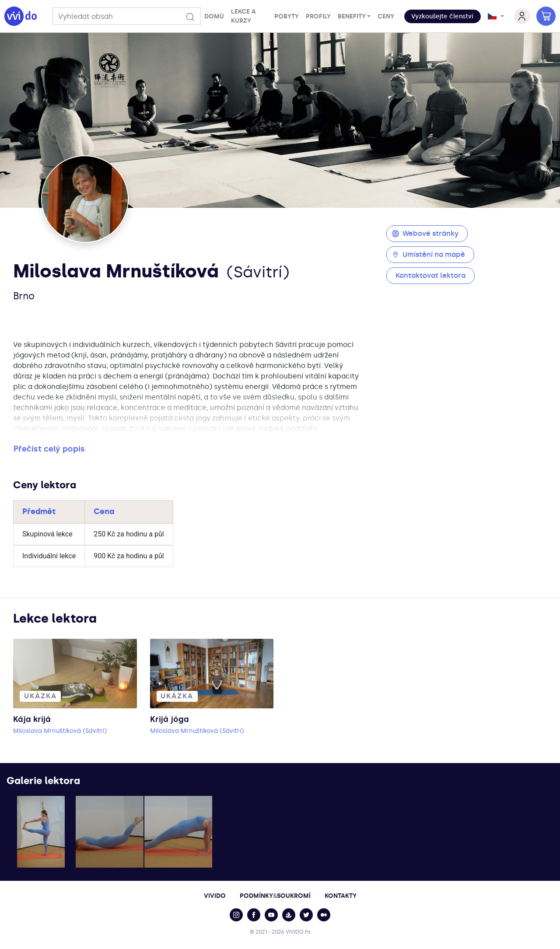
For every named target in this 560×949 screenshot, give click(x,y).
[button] (443, 16)
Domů (214, 16)
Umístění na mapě (429, 254)
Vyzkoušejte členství (442, 16)
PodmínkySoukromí (275, 896)
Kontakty (341, 896)
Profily (318, 16)
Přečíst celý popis (49, 449)
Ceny (386, 16)
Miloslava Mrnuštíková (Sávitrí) (60, 731)
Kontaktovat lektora (430, 275)
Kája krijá (32, 719)
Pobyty (287, 16)
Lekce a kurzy (243, 16)
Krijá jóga (170, 719)
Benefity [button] (352, 16)
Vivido (215, 896)
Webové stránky (425, 233)
